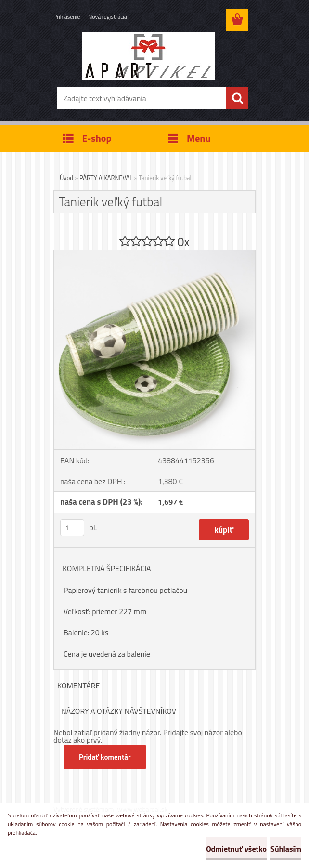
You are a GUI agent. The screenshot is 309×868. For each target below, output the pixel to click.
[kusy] (72, 528)
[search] (237, 98)
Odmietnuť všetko (236, 849)
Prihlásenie (67, 17)
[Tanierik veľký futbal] (154, 254)
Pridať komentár (105, 757)
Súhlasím (286, 849)
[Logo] (148, 56)
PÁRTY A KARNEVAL (106, 178)
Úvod (66, 178)
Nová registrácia (108, 17)
